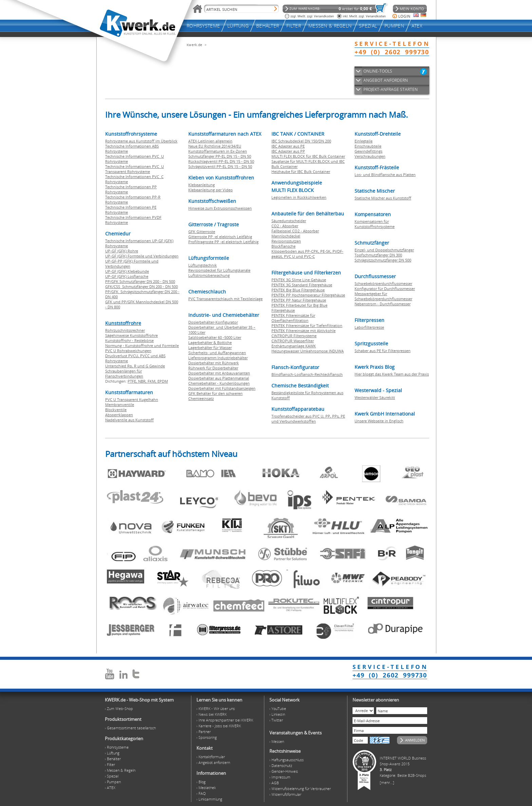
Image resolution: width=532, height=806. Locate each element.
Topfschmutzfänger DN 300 (378, 255)
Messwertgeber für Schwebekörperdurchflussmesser (383, 296)
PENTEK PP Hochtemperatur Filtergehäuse (308, 295)
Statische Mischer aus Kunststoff (383, 198)
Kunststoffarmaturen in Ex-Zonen (218, 151)
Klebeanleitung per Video (211, 190)
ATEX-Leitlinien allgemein (210, 141)
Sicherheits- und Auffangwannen (217, 353)
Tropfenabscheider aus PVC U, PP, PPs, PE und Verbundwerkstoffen (308, 419)
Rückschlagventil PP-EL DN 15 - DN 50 (221, 161)
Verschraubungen (370, 156)
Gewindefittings (368, 151)
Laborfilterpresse (369, 327)
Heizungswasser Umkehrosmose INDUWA (308, 351)
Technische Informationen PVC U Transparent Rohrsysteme (135, 169)
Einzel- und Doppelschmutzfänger (384, 250)
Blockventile (116, 410)
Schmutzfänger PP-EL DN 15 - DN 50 (220, 156)
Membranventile (120, 405)
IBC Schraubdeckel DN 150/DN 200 (301, 141)
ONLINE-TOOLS (378, 71)
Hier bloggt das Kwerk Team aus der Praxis (392, 374)
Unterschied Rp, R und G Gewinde (135, 366)
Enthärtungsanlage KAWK (294, 346)
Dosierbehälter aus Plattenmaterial (219, 378)
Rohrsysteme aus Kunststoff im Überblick (141, 141)
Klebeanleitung (202, 185)
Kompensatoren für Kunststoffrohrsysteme (375, 224)
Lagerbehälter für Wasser (210, 348)
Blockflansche (283, 246)
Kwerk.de (194, 45)
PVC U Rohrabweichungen (128, 351)
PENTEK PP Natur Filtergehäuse (299, 300)
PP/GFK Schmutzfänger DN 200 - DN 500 (140, 281)
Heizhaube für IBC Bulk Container (301, 171)
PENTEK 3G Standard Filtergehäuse (302, 285)
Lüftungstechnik (203, 265)
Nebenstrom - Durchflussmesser (383, 304)
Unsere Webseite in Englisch (379, 421)
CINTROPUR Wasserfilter (293, 341)
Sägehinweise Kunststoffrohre (131, 335)
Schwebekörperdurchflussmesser (383, 283)
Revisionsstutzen (286, 241)
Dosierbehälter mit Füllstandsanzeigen (222, 388)
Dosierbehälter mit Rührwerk (214, 363)
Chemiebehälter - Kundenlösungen (219, 383)
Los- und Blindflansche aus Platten (385, 175)
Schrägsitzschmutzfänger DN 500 (383, 260)
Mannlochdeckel (286, 236)
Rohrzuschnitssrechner (125, 330)
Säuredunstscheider (289, 221)
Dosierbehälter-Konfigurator (213, 322)
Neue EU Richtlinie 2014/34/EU (215, 146)
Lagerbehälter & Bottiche (210, 342)
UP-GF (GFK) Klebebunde (127, 271)
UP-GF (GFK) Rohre (122, 251)
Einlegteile (364, 141)
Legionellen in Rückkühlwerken (299, 197)
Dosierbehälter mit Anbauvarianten (219, 373)
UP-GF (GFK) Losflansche (127, 276)
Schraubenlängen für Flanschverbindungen (124, 373)
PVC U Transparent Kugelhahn (132, 399)
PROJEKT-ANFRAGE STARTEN (391, 89)
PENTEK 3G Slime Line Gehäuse (299, 280)
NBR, (143, 381)
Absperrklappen (119, 415)
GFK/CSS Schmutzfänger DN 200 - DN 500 (141, 286)
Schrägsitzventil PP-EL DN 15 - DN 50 (220, 166)
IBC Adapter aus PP (288, 151)
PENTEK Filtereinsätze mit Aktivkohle (303, 331)
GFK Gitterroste (202, 232)
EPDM (163, 381)
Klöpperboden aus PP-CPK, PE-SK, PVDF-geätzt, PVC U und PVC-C (307, 254)
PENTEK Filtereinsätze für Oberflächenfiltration (293, 318)
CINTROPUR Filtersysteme (294, 336)
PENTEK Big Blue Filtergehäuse (298, 290)
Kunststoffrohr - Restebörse (129, 340)
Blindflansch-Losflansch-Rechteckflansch (307, 374)
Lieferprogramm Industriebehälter (218, 358)
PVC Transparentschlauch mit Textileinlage (225, 299)
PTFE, (133, 381)
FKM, (153, 381)
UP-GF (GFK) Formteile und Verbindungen (142, 256)
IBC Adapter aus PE (288, 146)
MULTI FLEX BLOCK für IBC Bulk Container (308, 156)
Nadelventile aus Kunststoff (129, 420)
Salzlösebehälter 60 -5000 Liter (215, 337)
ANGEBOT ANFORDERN (386, 80)
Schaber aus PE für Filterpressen (383, 351)
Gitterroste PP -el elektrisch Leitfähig (220, 237)
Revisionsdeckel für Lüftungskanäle (219, 270)
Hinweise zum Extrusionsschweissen (220, 208)
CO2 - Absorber (285, 226)
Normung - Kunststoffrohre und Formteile (142, 346)
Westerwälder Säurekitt (375, 397)
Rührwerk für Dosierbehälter (213, 368)
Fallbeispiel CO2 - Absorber (295, 231)
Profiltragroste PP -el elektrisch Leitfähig (223, 242)
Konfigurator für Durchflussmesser (385, 289)
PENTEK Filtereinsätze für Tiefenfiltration (307, 325)
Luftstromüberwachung (209, 275)
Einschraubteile (368, 146)
